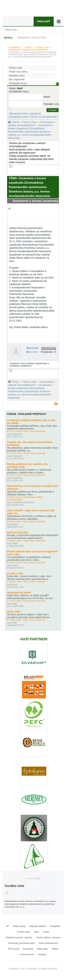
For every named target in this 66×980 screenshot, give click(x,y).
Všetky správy (19, 926)
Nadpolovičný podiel (19, 593)
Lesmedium (25, 9)
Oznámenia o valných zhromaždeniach (28, 50)
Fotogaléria (55, 926)
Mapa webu (42, 949)
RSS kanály (14, 949)
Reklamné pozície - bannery (19, 938)
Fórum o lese (43, 47)
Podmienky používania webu (22, 943)
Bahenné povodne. (18, 532)
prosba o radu (15, 573)
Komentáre (28, 949)
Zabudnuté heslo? (19, 114)
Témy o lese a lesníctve (34, 431)
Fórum (28, 47)
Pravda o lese (23, 932)
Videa (36, 932)
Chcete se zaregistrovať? (44, 117)
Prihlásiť (44, 21)
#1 (56, 220)
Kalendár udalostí (38, 926)
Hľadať (55, 949)
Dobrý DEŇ (14, 612)
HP (7, 926)
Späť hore (35, 879)
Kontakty (42, 955)
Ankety (46, 932)
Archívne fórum (27, 955)
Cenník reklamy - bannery (48, 938)
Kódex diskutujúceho (48, 943)
